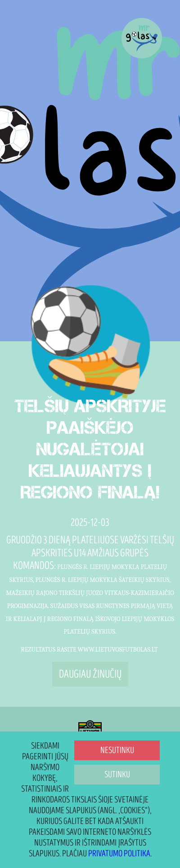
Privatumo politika (119, 854)
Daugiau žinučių (90, 674)
